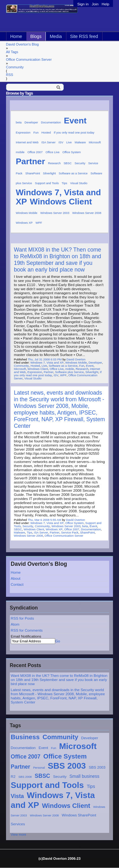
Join (95, 4)
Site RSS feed (84, 36)
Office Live (52, 152)
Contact (17, 584)
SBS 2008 (25, 777)
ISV (61, 142)
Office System (65, 756)
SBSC (42, 776)
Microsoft (78, 746)
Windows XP (24, 223)
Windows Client (66, 806)
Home (16, 36)
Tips (91, 786)
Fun (54, 748)
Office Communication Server (29, 59)
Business (25, 737)
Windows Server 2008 (44, 815)
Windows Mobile (27, 213)
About (16, 578)
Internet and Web (27, 142)
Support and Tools (47, 785)
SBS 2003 (67, 766)
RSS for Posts (22, 618)
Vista (17, 796)
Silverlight (49, 173)
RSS (10, 75)
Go (58, 641)
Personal (39, 768)
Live (69, 142)
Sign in (83, 4)
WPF (39, 223)
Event (43, 748)
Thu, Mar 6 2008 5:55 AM (44, 520)
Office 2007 (26, 757)
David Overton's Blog (22, 44)
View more (19, 835)
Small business (84, 776)
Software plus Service (69, 372)
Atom (15, 624)
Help (105, 4)
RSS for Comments (27, 630)
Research (54, 163)
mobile (20, 152)
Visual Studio (79, 183)
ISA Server (49, 142)
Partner (20, 767)
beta (19, 122)
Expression (23, 133)
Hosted (46, 133)
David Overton (76, 359)
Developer (90, 738)
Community (15, 67)
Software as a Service (73, 173)
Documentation (23, 748)
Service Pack (70, 533)
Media (56, 36)
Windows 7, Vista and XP (47, 363)
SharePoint (33, 173)
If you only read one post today (74, 133)
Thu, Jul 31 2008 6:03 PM (45, 359)
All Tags (12, 52)
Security (60, 776)
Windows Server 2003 (55, 213)
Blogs (36, 36)
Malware (80, 142)
